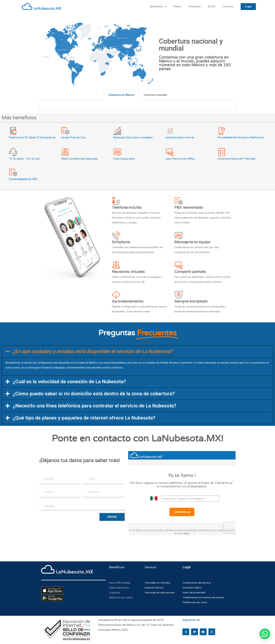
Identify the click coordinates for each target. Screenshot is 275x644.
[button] (137, 351)
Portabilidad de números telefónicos (241, 137)
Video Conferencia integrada (79, 159)
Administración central (180, 137)
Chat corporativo (124, 159)
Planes (177, 6)
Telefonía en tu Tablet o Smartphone (32, 137)
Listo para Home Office (180, 159)
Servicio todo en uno (73, 137)
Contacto (228, 6)
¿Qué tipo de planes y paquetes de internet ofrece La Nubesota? (84, 418)
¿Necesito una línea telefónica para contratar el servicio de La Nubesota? (95, 406)
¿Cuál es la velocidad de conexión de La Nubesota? (69, 382)
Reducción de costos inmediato (133, 137)
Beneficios (158, 7)
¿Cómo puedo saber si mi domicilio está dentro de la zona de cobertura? (94, 394)
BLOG (212, 6)
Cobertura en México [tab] (121, 95)
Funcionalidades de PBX (23, 179)
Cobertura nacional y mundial (236, 159)
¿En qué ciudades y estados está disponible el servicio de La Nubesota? (93, 351)
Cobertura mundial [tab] (155, 95)
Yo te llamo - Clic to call (24, 159)
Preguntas (195, 6)
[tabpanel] (137, 105)
